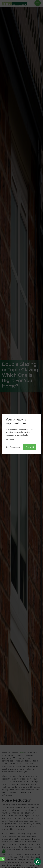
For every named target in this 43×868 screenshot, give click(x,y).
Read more (10, 439)
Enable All (30, 447)
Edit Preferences (13, 447)
